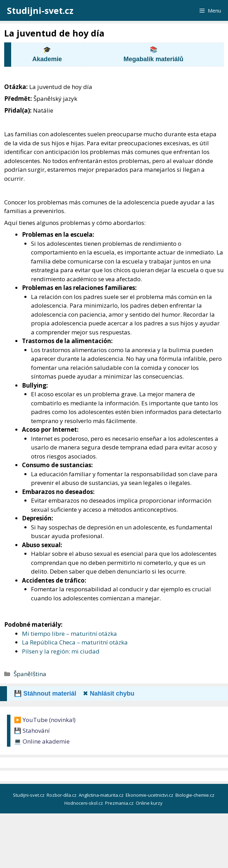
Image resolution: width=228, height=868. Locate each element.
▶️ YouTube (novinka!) (45, 720)
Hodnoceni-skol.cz (84, 803)
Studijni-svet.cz (40, 10)
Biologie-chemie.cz (195, 795)
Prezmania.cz (120, 803)
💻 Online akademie (42, 741)
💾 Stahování (32, 731)
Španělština (30, 674)
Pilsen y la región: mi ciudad (61, 651)
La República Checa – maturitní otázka (75, 642)
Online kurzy (150, 803)
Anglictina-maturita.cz (102, 795)
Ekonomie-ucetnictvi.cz (150, 795)
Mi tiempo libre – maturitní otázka (69, 634)
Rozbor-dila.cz (62, 795)
